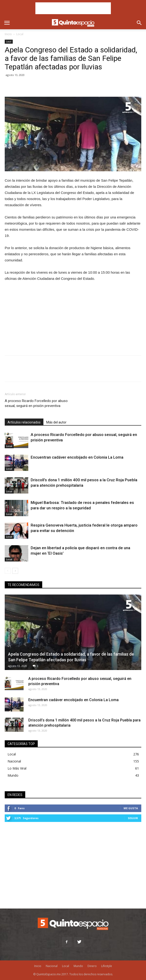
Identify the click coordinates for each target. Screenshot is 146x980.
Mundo (13, 775)
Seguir (133, 818)
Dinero (92, 966)
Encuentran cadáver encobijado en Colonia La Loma (77, 457)
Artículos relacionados (24, 422)
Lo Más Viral (17, 768)
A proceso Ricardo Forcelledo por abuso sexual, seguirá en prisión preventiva (36, 403)
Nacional (14, 761)
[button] (139, 23)
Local (20, 34)
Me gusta (131, 808)
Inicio (8, 34)
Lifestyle (107, 966)
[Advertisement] (73, 8)
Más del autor (56, 422)
